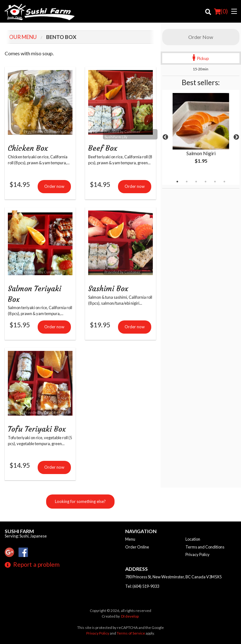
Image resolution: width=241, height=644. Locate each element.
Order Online (137, 547)
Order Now (201, 37)
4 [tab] (206, 182)
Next (236, 137)
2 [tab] (187, 182)
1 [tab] (177, 182)
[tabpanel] (201, 134)
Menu (130, 539)
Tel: (142, 586)
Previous (165, 137)
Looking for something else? (80, 503)
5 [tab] (215, 182)
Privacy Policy (198, 554)
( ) (221, 11)
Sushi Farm (19, 531)
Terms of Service (131, 633)
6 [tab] (224, 182)
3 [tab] (196, 182)
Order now (54, 187)
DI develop (130, 616)
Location (193, 539)
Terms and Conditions (205, 547)
